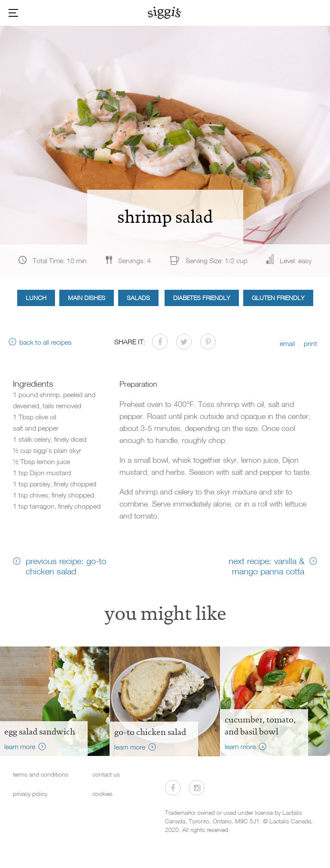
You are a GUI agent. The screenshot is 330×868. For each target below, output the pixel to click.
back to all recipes (46, 342)
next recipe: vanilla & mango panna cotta (266, 566)
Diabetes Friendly (202, 298)
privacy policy (30, 794)
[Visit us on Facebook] (173, 788)
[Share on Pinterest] (208, 342)
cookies (102, 794)
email (287, 343)
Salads (138, 298)
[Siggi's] (165, 12)
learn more (20, 747)
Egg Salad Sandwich (40, 731)
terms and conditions (41, 774)
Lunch (36, 298)
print (310, 343)
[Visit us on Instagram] (197, 788)
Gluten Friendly (278, 298)
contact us (106, 774)
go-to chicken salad (150, 732)
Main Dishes (87, 298)
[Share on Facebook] (160, 342)
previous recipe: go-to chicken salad (66, 566)
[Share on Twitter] (184, 342)
